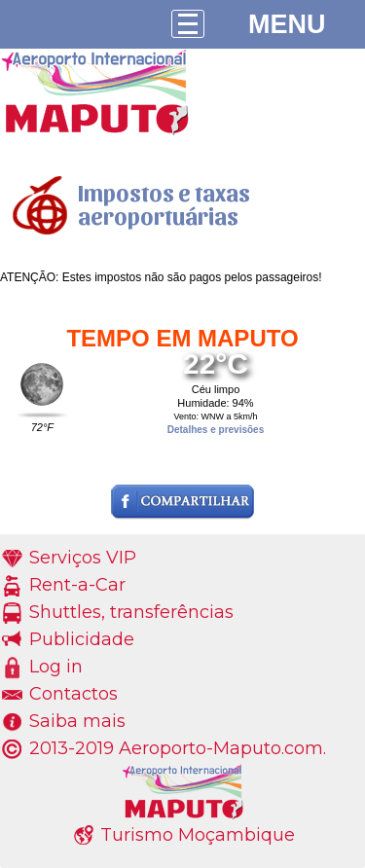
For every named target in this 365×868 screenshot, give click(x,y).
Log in (56, 667)
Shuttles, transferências (131, 612)
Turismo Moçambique (198, 835)
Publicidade (82, 639)
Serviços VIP (83, 558)
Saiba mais (77, 721)
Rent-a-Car (77, 585)
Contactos (73, 694)
